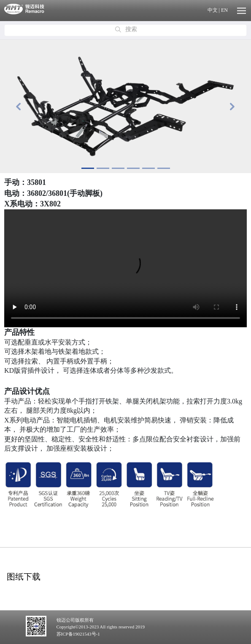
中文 (213, 10)
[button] (19, 106)
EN (224, 10)
